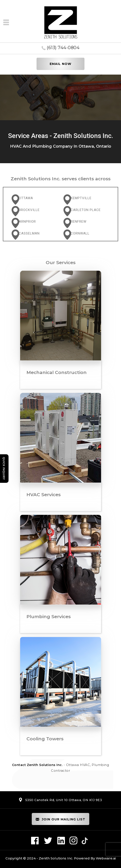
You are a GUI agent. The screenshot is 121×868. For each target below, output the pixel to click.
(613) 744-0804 (63, 48)
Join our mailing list (60, 819)
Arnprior (27, 222)
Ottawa (26, 198)
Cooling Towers (45, 739)
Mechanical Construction (57, 372)
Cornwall (80, 233)
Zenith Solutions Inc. (56, 858)
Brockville (29, 210)
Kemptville (81, 198)
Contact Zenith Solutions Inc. (37, 765)
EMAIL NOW (60, 64)
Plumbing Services (49, 617)
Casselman (29, 233)
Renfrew (79, 222)
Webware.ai (106, 858)
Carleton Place (86, 210)
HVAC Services (44, 495)
